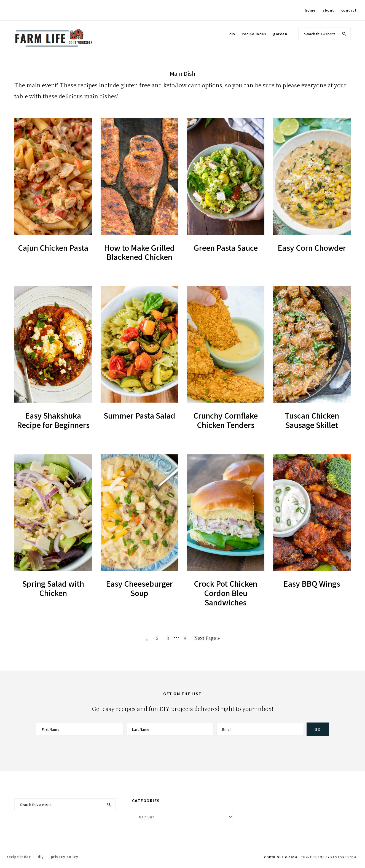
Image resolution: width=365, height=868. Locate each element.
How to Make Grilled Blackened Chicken (139, 252)
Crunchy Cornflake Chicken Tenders (226, 420)
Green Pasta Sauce (226, 248)
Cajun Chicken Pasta (53, 248)
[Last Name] (170, 729)
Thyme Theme (313, 857)
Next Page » (207, 639)
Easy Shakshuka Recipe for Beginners (53, 420)
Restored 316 (343, 857)
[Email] (260, 729)
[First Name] (80, 729)
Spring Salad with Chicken (53, 588)
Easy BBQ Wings (312, 583)
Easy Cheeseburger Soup (139, 588)
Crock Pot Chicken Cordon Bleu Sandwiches (226, 593)
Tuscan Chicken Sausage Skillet (312, 420)
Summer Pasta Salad (139, 415)
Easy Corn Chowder (312, 248)
